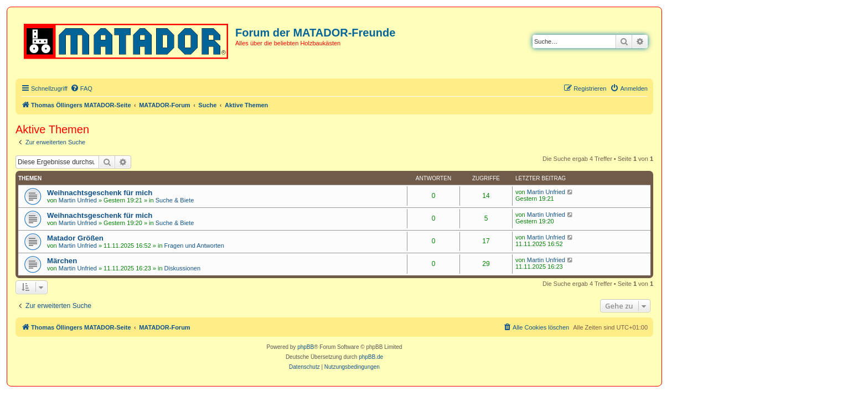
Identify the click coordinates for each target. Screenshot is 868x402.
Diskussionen (182, 268)
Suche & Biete (175, 200)
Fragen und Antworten (194, 246)
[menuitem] (81, 88)
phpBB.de (371, 357)
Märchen (62, 261)
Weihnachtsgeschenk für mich (100, 193)
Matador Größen (75, 238)
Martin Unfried (78, 200)
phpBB (306, 347)
